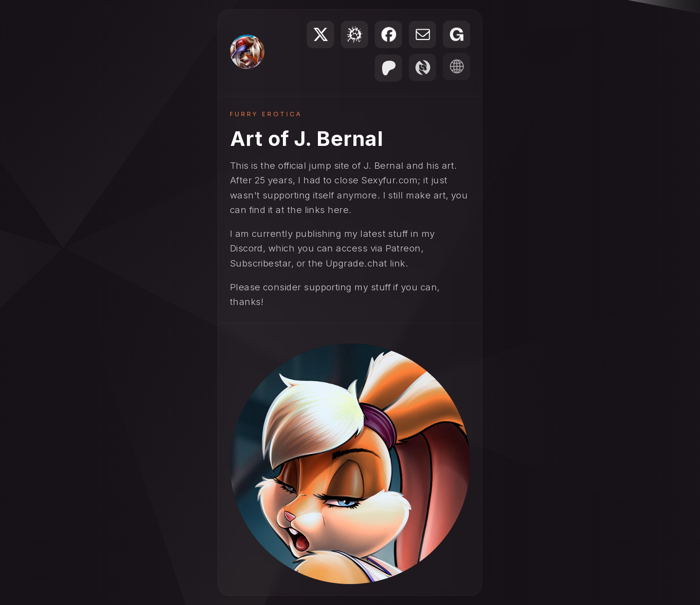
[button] (320, 35)
